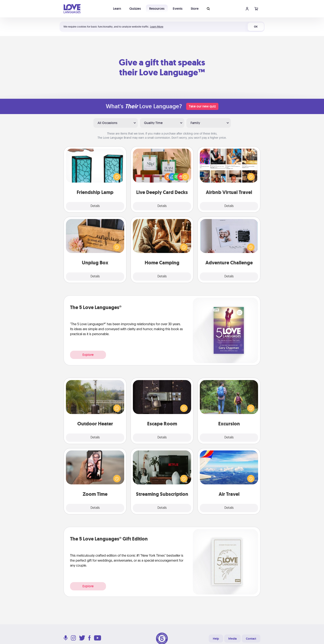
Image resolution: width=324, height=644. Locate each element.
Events (178, 9)
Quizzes (135, 9)
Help (216, 639)
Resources (157, 9)
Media (232, 639)
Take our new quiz (202, 106)
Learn (117, 9)
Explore (88, 355)
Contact (251, 639)
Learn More (157, 27)
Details (95, 206)
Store (195, 9)
